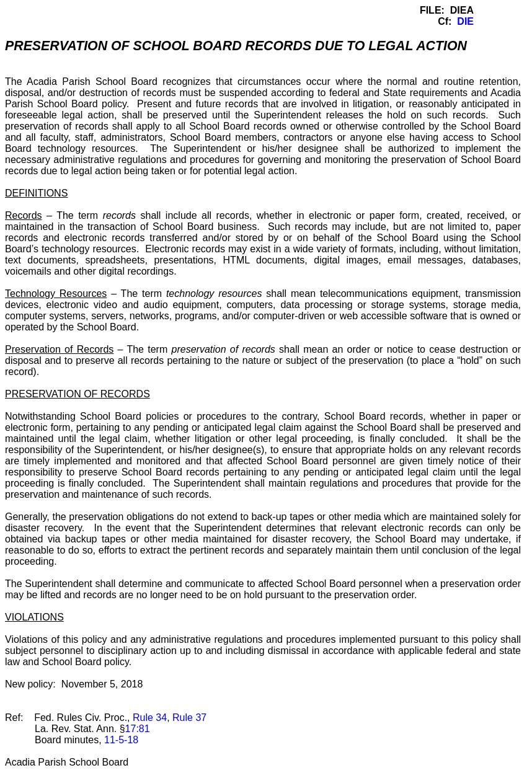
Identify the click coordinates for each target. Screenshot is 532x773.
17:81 (138, 729)
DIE (465, 21)
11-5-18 (121, 740)
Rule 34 (150, 718)
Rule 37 (189, 718)
